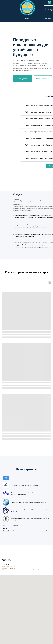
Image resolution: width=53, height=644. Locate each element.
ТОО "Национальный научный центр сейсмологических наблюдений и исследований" (25, 570)
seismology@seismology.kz (8, 566)
